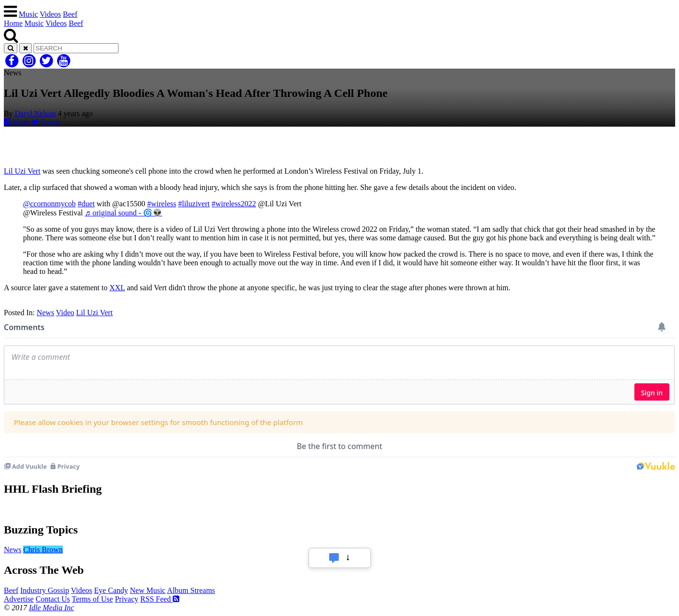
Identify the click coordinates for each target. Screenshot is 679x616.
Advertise (19, 599)
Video (65, 313)
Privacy (126, 599)
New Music (148, 590)
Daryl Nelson (36, 113)
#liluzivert (194, 204)
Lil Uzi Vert (22, 171)
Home (13, 23)
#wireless (162, 204)
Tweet (46, 122)
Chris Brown (43, 550)
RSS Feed (160, 599)
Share (17, 122)
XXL (117, 288)
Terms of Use (92, 599)
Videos (50, 14)
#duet (86, 204)
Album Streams (191, 590)
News (45, 313)
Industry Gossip (45, 590)
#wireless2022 (234, 204)
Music (28, 14)
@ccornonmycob (49, 204)
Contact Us (53, 599)
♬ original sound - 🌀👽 (124, 213)
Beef (70, 14)
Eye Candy (111, 590)
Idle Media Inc (51, 608)
